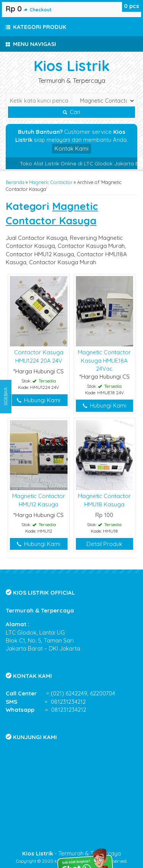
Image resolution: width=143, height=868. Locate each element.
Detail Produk (104, 544)
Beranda (15, 182)
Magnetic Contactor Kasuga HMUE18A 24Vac (104, 360)
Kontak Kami (71, 148)
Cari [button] (71, 112)
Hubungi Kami (39, 400)
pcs (132, 6)
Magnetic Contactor (51, 182)
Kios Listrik (72, 66)
